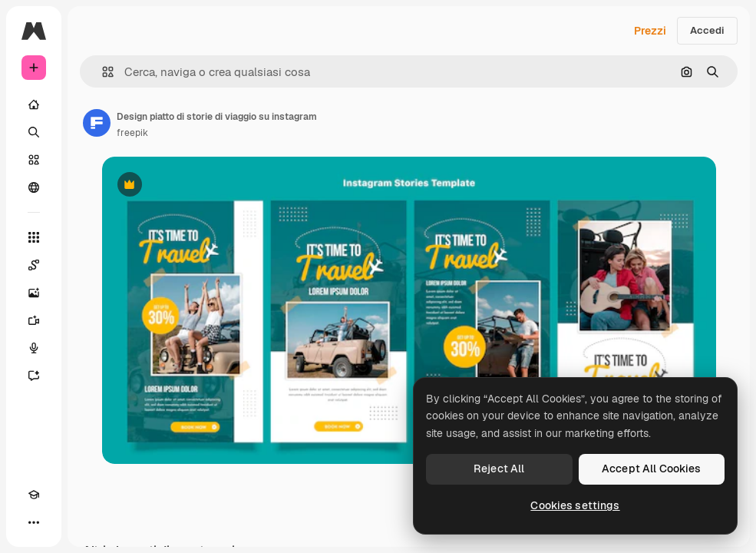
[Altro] (34, 522)
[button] (102, 72)
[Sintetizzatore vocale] (34, 348)
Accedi (707, 30)
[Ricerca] (34, 132)
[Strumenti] (34, 237)
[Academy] (34, 495)
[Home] (34, 104)
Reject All (499, 469)
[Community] (34, 187)
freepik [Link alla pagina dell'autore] (132, 133)
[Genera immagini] (34, 293)
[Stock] (34, 160)
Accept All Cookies (652, 469)
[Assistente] (34, 376)
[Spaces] (34, 265)
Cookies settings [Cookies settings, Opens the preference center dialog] (575, 505)
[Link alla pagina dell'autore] (97, 123)
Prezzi (650, 31)
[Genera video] (34, 320)
